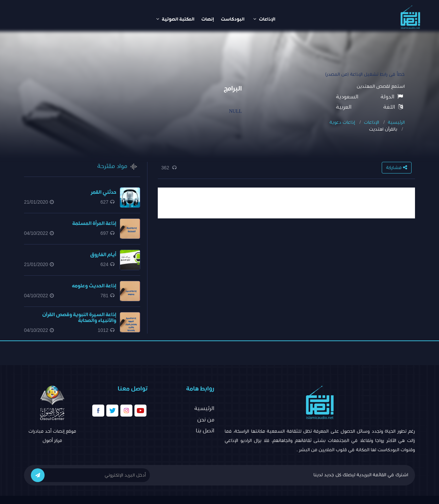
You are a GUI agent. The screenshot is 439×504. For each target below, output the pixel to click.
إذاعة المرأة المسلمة (94, 223)
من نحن (206, 420)
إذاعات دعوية (342, 122)
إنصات (208, 19)
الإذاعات (264, 19)
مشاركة (397, 167)
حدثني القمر (104, 192)
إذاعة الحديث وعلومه (94, 286)
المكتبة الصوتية (175, 19)
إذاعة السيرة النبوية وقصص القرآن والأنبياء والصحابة (79, 317)
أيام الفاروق (103, 255)
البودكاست (233, 19)
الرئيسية (396, 122)
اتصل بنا (205, 431)
